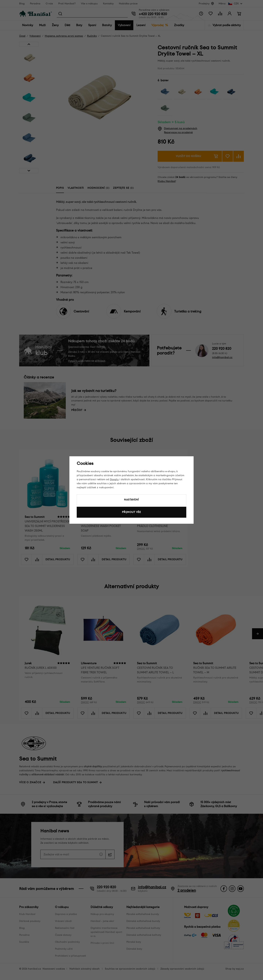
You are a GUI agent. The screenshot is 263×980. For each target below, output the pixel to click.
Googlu (114, 479)
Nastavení (131, 500)
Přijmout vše (131, 512)
